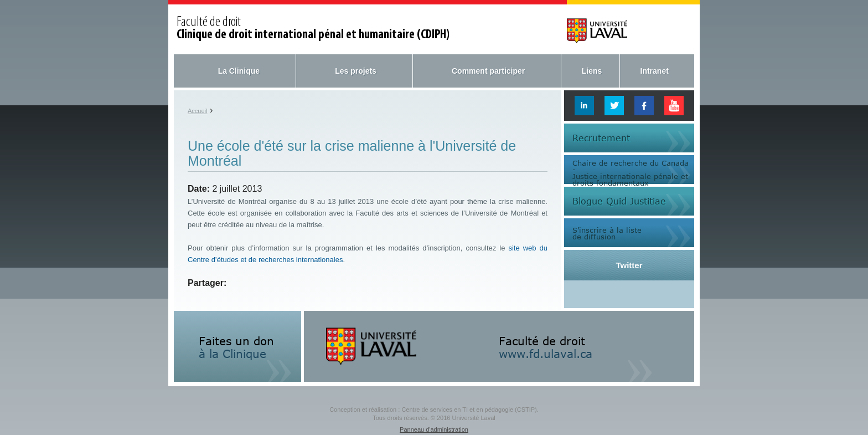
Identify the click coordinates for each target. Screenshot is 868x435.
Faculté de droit (313, 29)
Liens (592, 71)
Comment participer (488, 71)
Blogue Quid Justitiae (619, 201)
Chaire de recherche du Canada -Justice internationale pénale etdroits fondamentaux (631, 172)
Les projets (356, 71)
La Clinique (239, 71)
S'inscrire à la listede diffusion (607, 233)
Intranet (655, 71)
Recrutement (601, 138)
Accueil (197, 111)
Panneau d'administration (434, 429)
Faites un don (236, 347)
